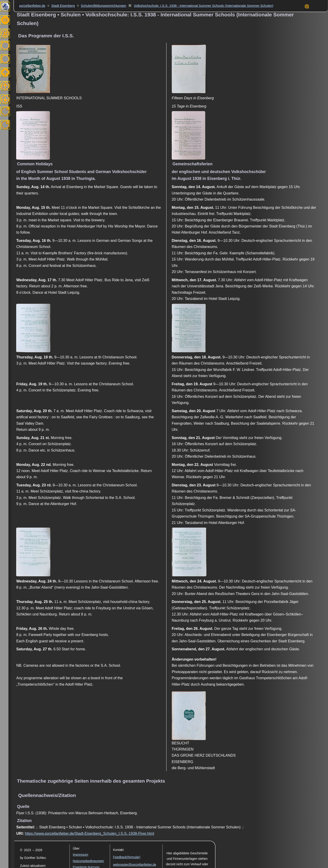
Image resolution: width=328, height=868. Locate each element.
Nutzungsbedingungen (88, 861)
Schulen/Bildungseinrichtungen (104, 6)
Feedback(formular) (127, 857)
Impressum (80, 855)
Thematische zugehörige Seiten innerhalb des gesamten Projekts (91, 781)
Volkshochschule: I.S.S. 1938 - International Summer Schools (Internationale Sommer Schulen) (204, 6)
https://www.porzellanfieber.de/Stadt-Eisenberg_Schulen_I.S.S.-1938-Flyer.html (90, 833)
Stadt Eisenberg (63, 6)
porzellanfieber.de (32, 6)
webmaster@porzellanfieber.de (135, 865)
